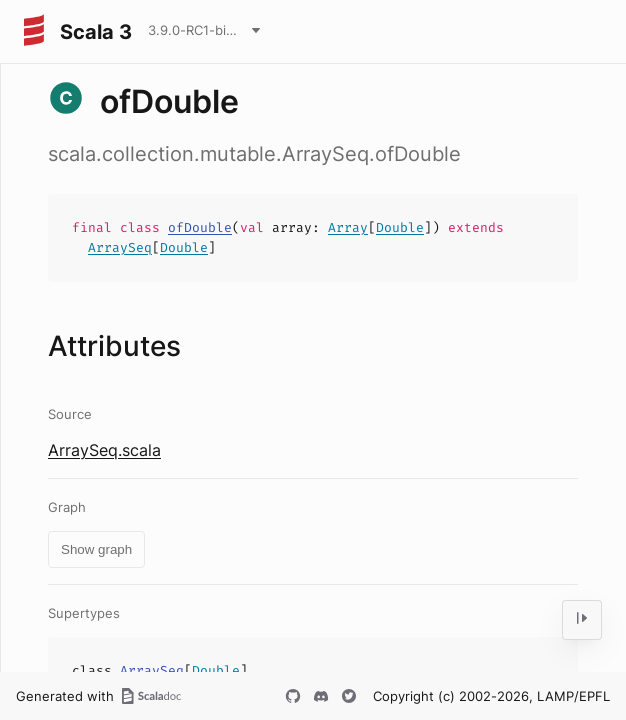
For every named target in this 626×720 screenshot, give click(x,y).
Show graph (96, 549)
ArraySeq (120, 247)
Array (348, 227)
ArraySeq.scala (104, 450)
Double (400, 227)
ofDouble (200, 227)
